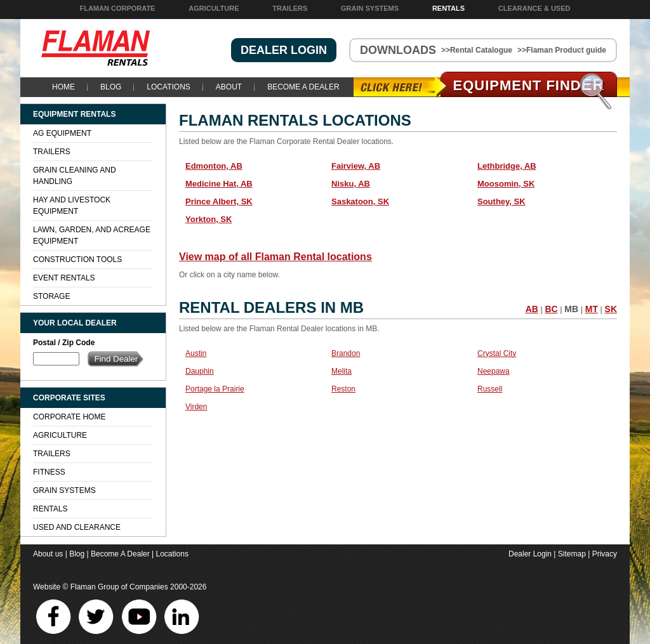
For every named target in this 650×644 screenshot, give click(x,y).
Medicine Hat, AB (219, 184)
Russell (490, 389)
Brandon (346, 353)
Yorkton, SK (209, 219)
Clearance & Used (534, 8)
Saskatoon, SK (360, 201)
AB (532, 309)
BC (551, 309)
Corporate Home (69, 417)
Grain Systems (370, 8)
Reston (343, 389)
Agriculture (214, 8)
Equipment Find (529, 85)
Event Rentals (64, 278)
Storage (51, 296)
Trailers (290, 8)
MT (592, 309)
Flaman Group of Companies (119, 587)
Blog (111, 87)
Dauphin (200, 371)
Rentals (448, 8)
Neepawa (494, 371)
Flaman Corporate (117, 8)
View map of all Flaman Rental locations (275, 257)
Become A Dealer (303, 87)
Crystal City (497, 353)
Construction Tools (77, 260)
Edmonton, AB (214, 166)
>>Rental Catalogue (477, 50)
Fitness (49, 472)
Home (63, 87)
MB (571, 309)
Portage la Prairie (215, 389)
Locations (168, 87)
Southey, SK (501, 201)
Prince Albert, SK (219, 201)
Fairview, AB (356, 166)
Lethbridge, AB (507, 166)
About (229, 87)
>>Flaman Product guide (562, 50)
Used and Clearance (77, 527)
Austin (196, 353)
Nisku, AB (351, 184)
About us (48, 554)
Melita (342, 371)
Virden (196, 407)
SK (611, 309)
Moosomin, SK (506, 184)
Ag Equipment (62, 133)
